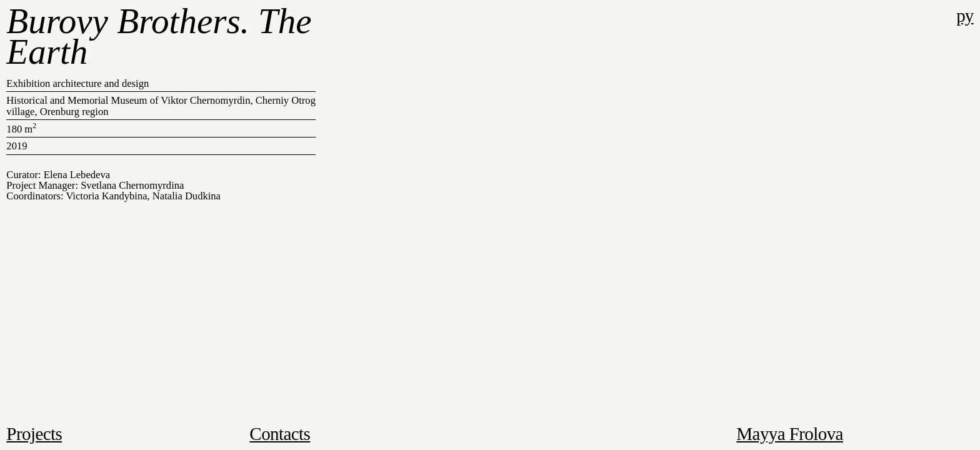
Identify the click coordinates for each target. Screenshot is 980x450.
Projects (34, 434)
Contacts (280, 434)
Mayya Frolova (790, 434)
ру (965, 16)
